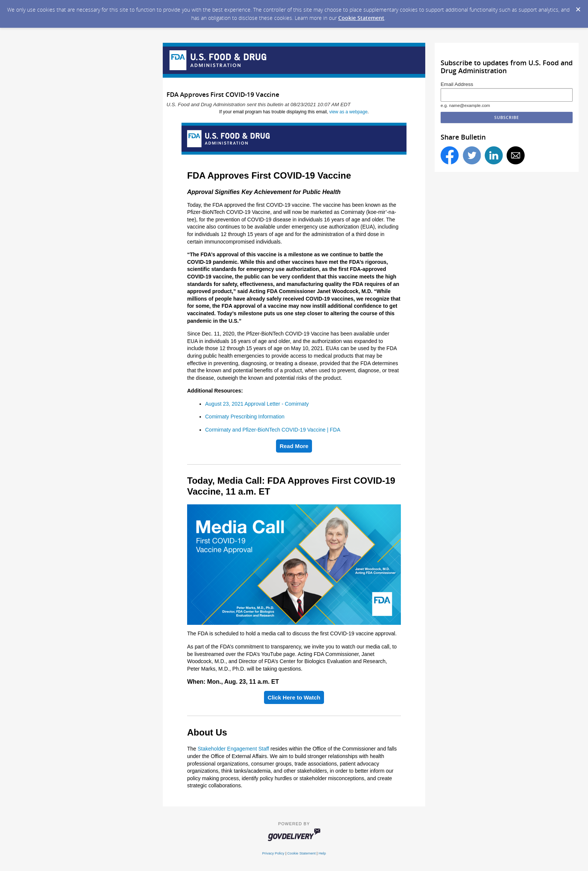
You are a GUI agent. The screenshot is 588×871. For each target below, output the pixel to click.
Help (322, 853)
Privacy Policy (273, 853)
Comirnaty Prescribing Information (245, 417)
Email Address (457, 84)
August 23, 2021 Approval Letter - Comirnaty (257, 404)
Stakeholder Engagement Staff (233, 749)
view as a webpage (348, 112)
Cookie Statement (361, 18)
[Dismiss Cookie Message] (578, 10)
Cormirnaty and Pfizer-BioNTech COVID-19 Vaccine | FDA (273, 430)
